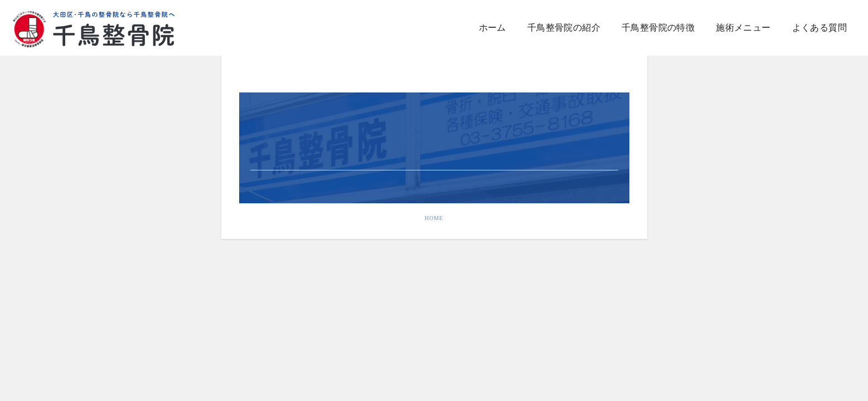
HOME (434, 218)
